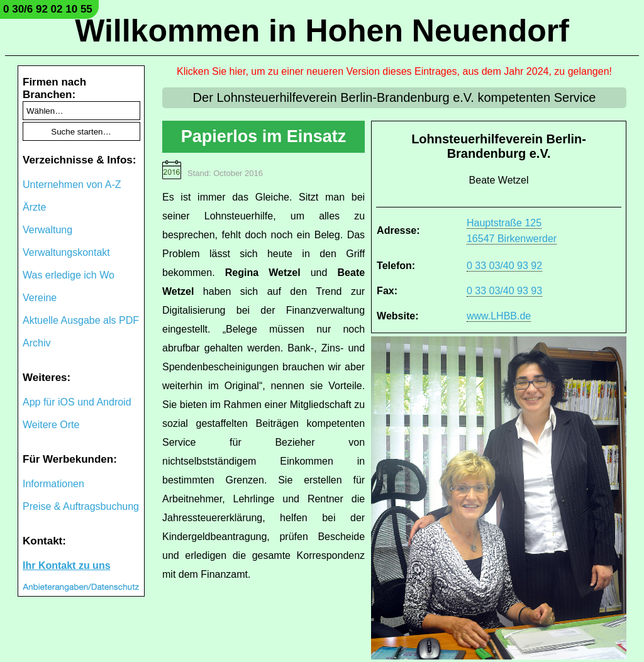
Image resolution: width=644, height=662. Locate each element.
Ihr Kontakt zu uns (67, 565)
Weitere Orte (51, 425)
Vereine (40, 298)
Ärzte (34, 207)
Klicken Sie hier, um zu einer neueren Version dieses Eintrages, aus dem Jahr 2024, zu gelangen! (394, 71)
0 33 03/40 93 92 (504, 266)
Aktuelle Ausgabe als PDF (81, 320)
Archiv (36, 343)
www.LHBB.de (499, 316)
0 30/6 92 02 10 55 (48, 9)
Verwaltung (47, 230)
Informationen (53, 484)
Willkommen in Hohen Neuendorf (322, 31)
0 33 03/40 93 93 (504, 291)
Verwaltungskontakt (66, 252)
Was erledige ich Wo (69, 275)
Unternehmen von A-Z (72, 185)
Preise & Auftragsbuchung (81, 506)
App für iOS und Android (77, 402)
